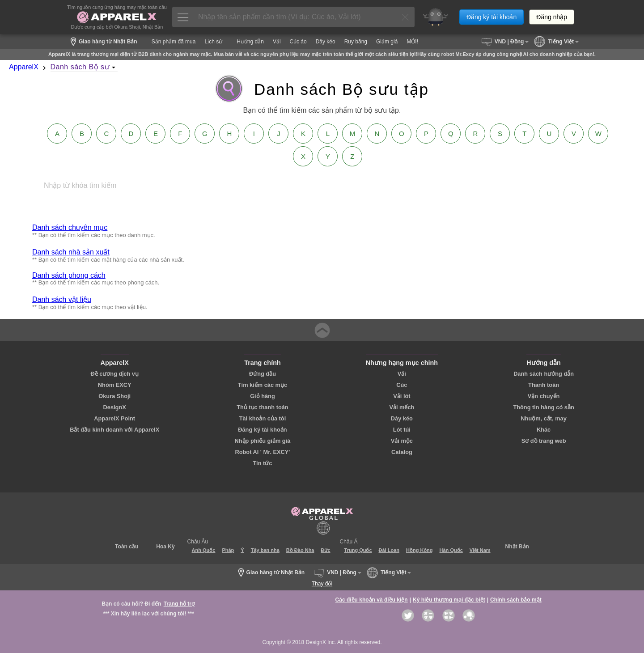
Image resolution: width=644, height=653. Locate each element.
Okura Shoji (114, 396)
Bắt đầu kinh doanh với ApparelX (114, 430)
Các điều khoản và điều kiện (372, 600)
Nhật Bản (517, 547)
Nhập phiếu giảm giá (263, 441)
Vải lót (402, 396)
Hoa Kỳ (165, 547)
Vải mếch (402, 407)
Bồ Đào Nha (300, 550)
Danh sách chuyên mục (70, 227)
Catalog (402, 452)
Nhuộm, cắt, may (543, 418)
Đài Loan (389, 550)
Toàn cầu (127, 547)
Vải (402, 374)
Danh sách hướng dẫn (544, 374)
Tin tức (262, 463)
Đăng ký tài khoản (491, 17)
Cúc (402, 385)
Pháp (228, 550)
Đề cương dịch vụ (114, 374)
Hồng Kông (419, 550)
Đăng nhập (552, 17)
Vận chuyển (544, 396)
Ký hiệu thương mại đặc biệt (449, 600)
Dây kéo (402, 418)
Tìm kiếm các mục (263, 385)
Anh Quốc (204, 550)
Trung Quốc (358, 550)
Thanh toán (544, 385)
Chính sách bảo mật (516, 600)
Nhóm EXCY (115, 385)
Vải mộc (402, 441)
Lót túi (402, 430)
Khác (544, 430)
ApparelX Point (114, 418)
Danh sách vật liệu (62, 299)
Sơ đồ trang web (544, 441)
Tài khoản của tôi (263, 418)
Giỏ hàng (263, 396)
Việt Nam (480, 550)
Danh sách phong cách (69, 275)
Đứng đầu (263, 374)
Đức (325, 550)
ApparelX (24, 67)
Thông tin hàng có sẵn (543, 407)
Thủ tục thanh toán (263, 407)
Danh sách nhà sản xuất (71, 252)
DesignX (115, 407)
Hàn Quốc (451, 550)
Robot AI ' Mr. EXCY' (262, 452)
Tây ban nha (265, 550)
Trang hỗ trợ (179, 604)
